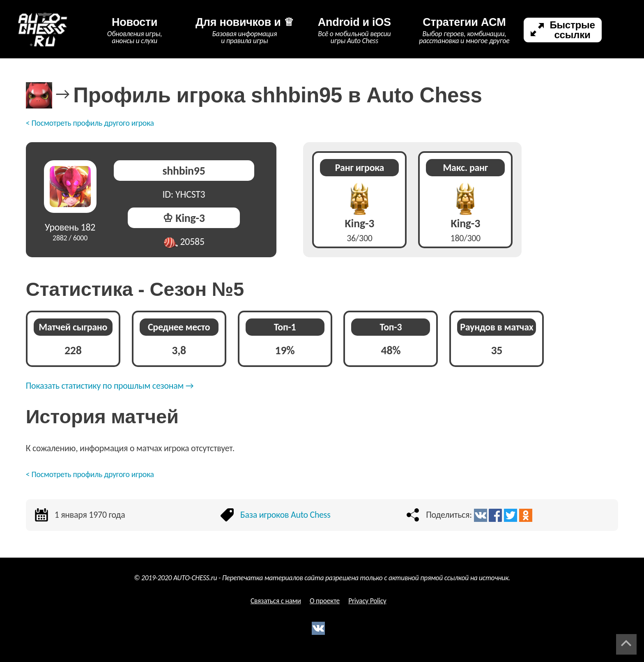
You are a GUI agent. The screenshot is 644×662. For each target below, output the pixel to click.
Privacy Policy (367, 601)
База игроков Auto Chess (285, 515)
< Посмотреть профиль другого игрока (90, 123)
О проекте (325, 601)
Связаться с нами (276, 601)
